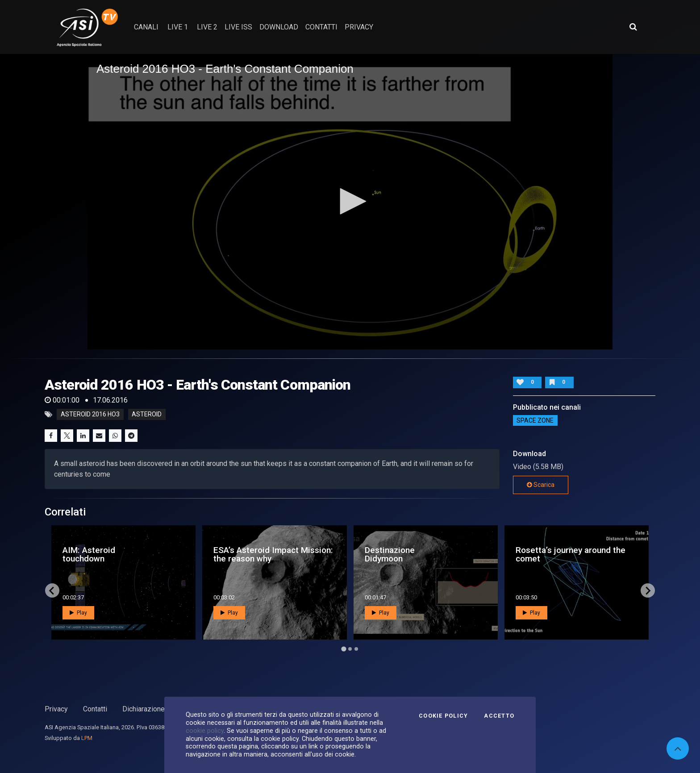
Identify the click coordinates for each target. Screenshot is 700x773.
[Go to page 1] (344, 649)
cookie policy (205, 731)
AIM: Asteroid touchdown (89, 554)
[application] (350, 202)
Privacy (56, 709)
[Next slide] (648, 590)
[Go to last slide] (52, 590)
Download (279, 27)
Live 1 (178, 27)
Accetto (499, 716)
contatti (321, 27)
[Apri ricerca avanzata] (633, 27)
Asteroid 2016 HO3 (90, 415)
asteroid (147, 415)
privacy (359, 27)
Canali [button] (146, 27)
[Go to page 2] (350, 649)
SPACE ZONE (535, 420)
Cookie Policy (443, 716)
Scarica (541, 485)
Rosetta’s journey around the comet (571, 554)
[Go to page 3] (356, 649)
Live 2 (207, 27)
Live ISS (238, 27)
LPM (87, 738)
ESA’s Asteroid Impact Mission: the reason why (273, 554)
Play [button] (78, 613)
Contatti (95, 709)
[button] (350, 201)
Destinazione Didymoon (390, 554)
